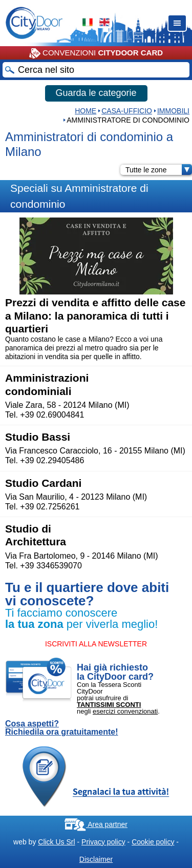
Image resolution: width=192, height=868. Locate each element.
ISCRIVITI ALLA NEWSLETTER (96, 644)
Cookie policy (153, 842)
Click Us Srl (56, 842)
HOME (86, 111)
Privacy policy (103, 842)
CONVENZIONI (96, 53)
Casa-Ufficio (127, 111)
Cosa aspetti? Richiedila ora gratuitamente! (62, 728)
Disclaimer (96, 859)
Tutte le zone (159, 170)
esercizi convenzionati (125, 711)
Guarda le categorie (96, 93)
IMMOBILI (173, 111)
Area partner (96, 824)
